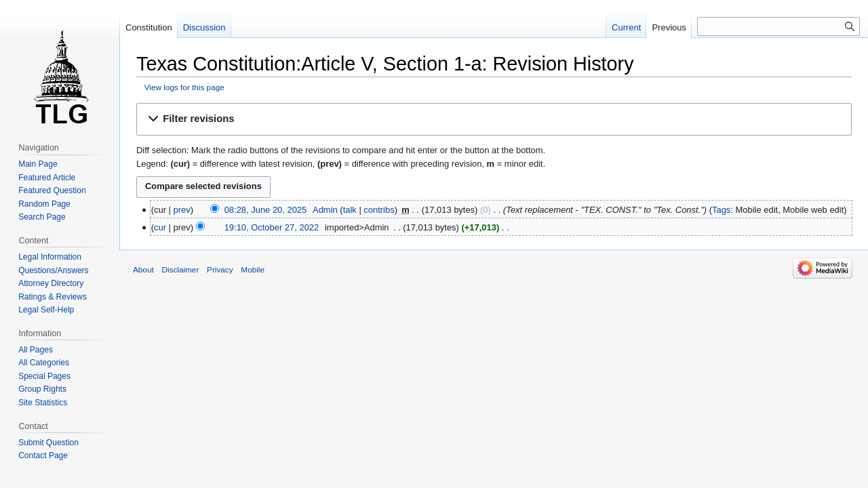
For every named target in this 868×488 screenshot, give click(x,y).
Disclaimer (180, 269)
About (143, 269)
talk (350, 210)
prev (182, 210)
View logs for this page (184, 87)
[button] (494, 119)
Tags (721, 210)
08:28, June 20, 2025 (266, 210)
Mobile (253, 269)
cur (160, 227)
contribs (379, 210)
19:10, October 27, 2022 (272, 227)
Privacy (220, 269)
